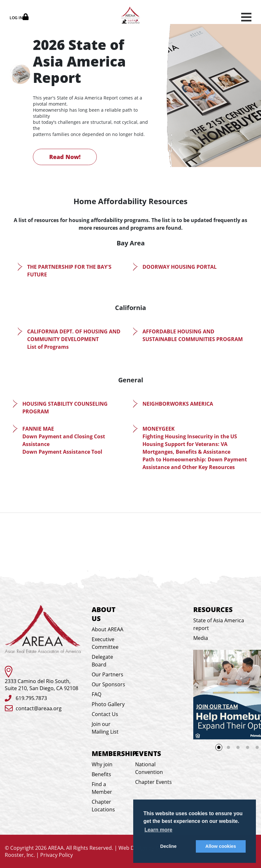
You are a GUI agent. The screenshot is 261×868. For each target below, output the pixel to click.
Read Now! (65, 157)
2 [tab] (228, 747)
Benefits (101, 774)
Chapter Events (154, 782)
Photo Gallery (108, 704)
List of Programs (48, 347)
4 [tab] (248, 747)
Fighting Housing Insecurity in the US (190, 436)
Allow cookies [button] (221, 846)
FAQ (96, 694)
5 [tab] (257, 747)
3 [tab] (238, 747)
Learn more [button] (158, 830)
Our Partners (107, 674)
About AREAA (107, 629)
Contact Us (105, 714)
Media (201, 638)
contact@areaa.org (39, 708)
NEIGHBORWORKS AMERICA (178, 404)
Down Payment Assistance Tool (62, 452)
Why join (102, 764)
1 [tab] (221, 749)
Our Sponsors (108, 684)
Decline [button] (169, 846)
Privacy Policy (57, 855)
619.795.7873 (31, 698)
